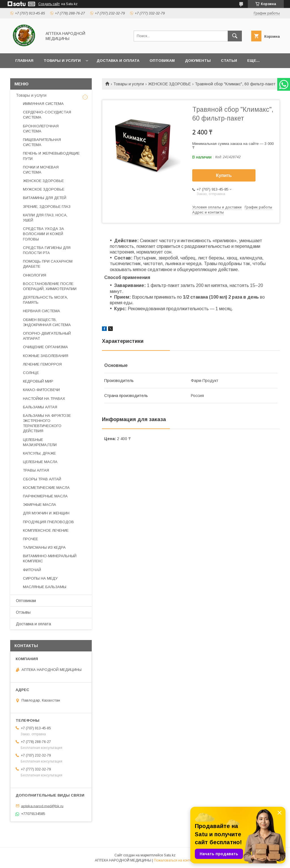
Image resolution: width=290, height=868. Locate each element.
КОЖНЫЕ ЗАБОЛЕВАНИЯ (46, 356)
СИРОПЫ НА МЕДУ (40, 578)
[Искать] (235, 36)
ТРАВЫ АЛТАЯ (36, 470)
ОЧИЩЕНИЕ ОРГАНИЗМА (45, 347)
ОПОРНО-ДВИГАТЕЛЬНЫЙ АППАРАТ (47, 336)
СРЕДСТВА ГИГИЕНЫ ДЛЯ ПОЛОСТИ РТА (47, 250)
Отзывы (23, 612)
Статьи (229, 61)
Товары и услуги (62, 61)
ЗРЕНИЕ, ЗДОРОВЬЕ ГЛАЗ (47, 207)
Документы (198, 61)
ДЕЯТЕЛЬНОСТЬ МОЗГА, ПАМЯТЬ (45, 300)
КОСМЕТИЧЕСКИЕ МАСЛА (46, 488)
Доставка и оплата (118, 61)
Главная (24, 61)
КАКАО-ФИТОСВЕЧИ (41, 390)
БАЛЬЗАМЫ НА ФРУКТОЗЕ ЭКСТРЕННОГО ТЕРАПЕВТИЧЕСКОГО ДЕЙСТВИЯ (47, 423)
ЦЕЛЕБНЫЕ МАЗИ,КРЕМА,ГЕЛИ (40, 442)
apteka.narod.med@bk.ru (42, 806)
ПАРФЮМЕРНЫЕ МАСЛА (45, 496)
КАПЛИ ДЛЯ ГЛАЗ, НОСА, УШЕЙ (45, 218)
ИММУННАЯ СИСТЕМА (43, 104)
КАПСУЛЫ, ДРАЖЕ (39, 453)
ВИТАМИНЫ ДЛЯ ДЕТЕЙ (45, 198)
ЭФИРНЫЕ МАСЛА (40, 505)
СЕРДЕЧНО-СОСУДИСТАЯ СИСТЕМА (47, 115)
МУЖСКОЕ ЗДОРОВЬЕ (44, 189)
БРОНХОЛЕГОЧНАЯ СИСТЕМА (41, 129)
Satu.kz (170, 855)
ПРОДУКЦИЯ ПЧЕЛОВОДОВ (48, 522)
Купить (224, 175)
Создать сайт (49, 4)
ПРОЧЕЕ (30, 539)
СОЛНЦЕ (31, 373)
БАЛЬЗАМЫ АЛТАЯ (40, 407)
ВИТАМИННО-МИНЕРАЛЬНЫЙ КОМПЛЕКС (50, 558)
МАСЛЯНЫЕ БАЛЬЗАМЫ (45, 587)
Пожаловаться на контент (174, 860)
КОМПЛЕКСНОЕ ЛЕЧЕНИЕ (46, 530)
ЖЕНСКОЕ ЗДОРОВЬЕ (169, 84)
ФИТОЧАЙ (32, 570)
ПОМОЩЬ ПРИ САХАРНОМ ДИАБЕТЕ (48, 264)
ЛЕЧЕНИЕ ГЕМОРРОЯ (42, 364)
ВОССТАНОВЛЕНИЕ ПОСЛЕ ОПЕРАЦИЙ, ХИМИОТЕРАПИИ (50, 286)
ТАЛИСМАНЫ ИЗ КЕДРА (44, 547)
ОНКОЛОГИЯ (35, 275)
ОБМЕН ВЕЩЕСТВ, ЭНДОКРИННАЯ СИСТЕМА (47, 322)
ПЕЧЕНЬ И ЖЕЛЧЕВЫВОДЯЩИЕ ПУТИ (51, 156)
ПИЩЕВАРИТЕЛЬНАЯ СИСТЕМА (42, 142)
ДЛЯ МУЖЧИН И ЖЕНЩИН (46, 513)
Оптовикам (162, 61)
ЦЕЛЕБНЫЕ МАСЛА (40, 462)
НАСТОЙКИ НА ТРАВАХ (44, 399)
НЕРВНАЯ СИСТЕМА (41, 311)
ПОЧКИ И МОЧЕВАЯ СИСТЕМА (41, 170)
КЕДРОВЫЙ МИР (38, 381)
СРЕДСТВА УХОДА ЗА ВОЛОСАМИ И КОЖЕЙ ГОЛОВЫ (43, 234)
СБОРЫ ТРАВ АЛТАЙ (42, 479)
